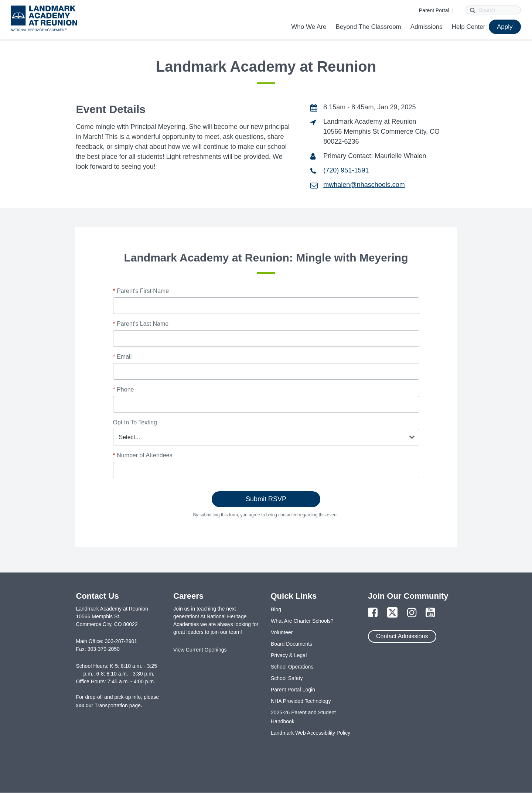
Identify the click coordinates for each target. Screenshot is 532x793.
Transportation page (118, 705)
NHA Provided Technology (301, 701)
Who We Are (309, 27)
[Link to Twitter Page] (392, 613)
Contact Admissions (402, 636)
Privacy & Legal (289, 655)
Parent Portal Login (293, 690)
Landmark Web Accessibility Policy (311, 733)
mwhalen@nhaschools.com (364, 185)
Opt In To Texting (135, 422)
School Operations (292, 667)
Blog (276, 609)
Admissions (427, 27)
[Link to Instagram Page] (412, 613)
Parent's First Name (141, 291)
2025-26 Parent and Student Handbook (303, 717)
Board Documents (291, 644)
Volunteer (282, 632)
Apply (505, 27)
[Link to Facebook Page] (373, 613)
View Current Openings (200, 650)
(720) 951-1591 (346, 170)
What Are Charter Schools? (302, 621)
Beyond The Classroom (368, 27)
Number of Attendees (143, 455)
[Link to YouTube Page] (430, 613)
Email (122, 357)
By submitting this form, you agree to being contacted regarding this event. (266, 515)
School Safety (287, 678)
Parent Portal (434, 10)
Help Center (469, 27)
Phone (124, 389)
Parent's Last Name (141, 324)
